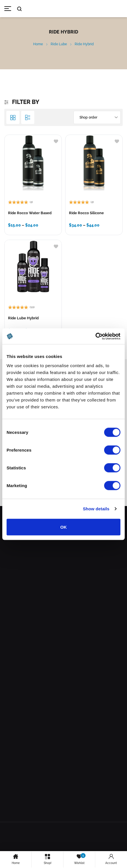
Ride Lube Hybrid (23, 318)
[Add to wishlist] (56, 141)
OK (64, 527)
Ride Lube (59, 44)
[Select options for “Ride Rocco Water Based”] (13, 226)
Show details (96, 509)
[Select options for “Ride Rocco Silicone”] (74, 226)
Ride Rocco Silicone (86, 213)
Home (38, 44)
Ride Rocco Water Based (30, 213)
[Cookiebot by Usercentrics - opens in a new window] (95, 336)
